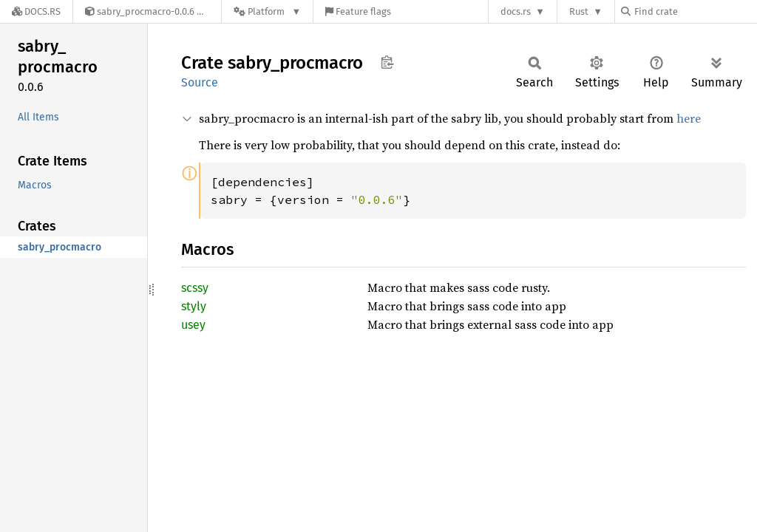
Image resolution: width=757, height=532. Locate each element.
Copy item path (387, 62)
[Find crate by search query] (695, 11)
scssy (195, 288)
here (689, 118)
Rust (579, 11)
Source (200, 82)
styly (194, 306)
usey (193, 325)
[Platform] (267, 11)
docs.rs (516, 11)
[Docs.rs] (36, 11)
